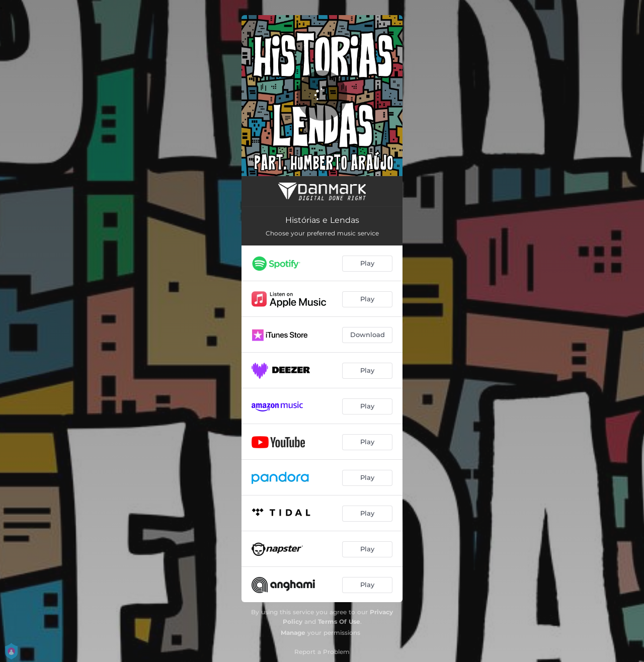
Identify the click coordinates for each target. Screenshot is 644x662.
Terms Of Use (339, 622)
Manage (293, 633)
